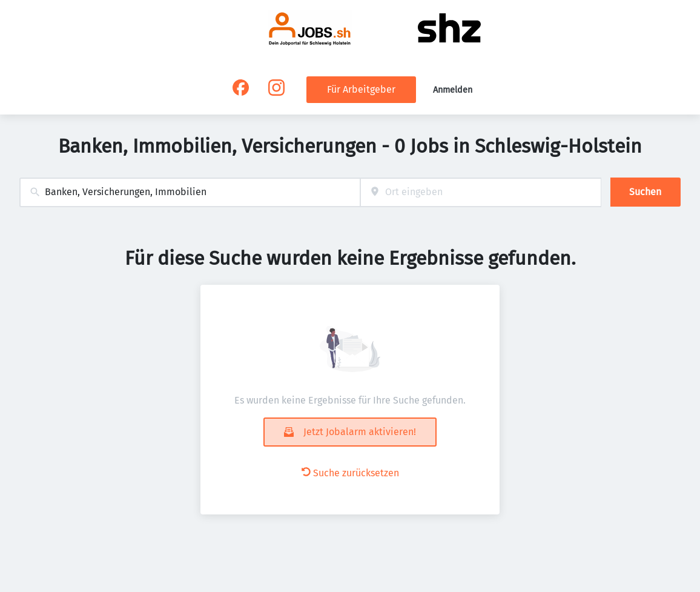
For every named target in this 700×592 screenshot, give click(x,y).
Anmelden (453, 90)
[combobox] (190, 192)
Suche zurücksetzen (350, 473)
